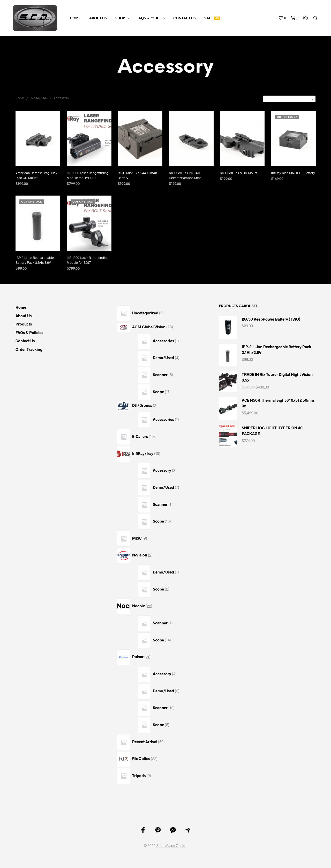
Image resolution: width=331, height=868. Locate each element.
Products (24, 324)
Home (75, 18)
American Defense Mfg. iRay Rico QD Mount (36, 175)
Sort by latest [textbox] (297, 99)
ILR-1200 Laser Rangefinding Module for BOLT (88, 258)
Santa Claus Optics (171, 846)
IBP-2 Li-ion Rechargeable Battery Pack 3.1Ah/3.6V (35, 260)
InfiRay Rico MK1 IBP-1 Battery (293, 171)
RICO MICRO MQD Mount (239, 173)
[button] (282, 18)
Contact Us (185, 18)
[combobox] (289, 99)
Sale (208, 18)
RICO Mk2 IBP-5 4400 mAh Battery (137, 175)
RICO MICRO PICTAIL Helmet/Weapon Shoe (185, 175)
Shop (120, 18)
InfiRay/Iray (39, 99)
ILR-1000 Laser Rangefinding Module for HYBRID (88, 175)
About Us (98, 18)
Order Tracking (29, 349)
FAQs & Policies (151, 18)
